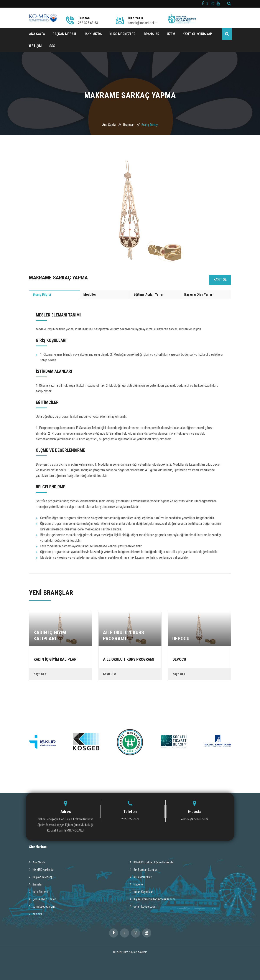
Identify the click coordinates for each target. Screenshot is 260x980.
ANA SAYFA (37, 34)
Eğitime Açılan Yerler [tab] (149, 294)
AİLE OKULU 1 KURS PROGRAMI (123, 636)
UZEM (171, 34)
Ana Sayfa (109, 125)
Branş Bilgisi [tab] (42, 294)
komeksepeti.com (42, 906)
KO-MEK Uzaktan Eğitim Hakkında (152, 862)
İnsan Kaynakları (142, 891)
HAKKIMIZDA (93, 34)
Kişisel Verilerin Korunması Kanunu (153, 898)
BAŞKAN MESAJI (64, 34)
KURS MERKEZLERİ (123, 34)
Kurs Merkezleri (141, 876)
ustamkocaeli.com (143, 906)
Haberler (137, 884)
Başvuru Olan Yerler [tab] (198, 294)
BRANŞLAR (152, 34)
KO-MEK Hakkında (41, 869)
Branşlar (128, 125)
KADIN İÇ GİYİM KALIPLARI (50, 636)
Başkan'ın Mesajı (41, 876)
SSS (52, 46)
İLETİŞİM (35, 46)
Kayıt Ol (220, 280)
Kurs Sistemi (39, 891)
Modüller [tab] (90, 294)
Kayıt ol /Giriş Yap (197, 34)
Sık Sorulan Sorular (143, 869)
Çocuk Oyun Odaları (43, 898)
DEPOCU (181, 639)
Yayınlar (36, 913)
